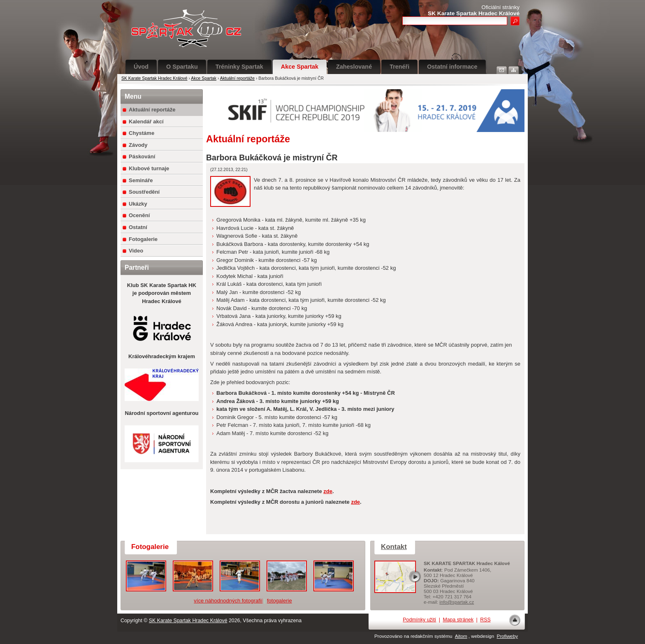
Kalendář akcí (146, 122)
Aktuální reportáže (237, 78)
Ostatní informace (452, 67)
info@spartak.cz (457, 602)
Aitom (461, 636)
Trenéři (399, 67)
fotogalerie (280, 601)
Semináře (141, 180)
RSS (485, 620)
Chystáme (142, 133)
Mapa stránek (458, 620)
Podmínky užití (419, 620)
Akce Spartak (300, 67)
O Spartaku (182, 67)
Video (136, 251)
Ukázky (138, 204)
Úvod (141, 67)
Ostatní (138, 227)
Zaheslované (354, 67)
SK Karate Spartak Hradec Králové (154, 78)
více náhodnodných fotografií (228, 601)
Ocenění (139, 215)
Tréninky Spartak (239, 67)
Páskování (142, 156)
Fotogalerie (143, 239)
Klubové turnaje (149, 168)
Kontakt (394, 547)
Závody (138, 145)
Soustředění (144, 192)
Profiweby (507, 636)
